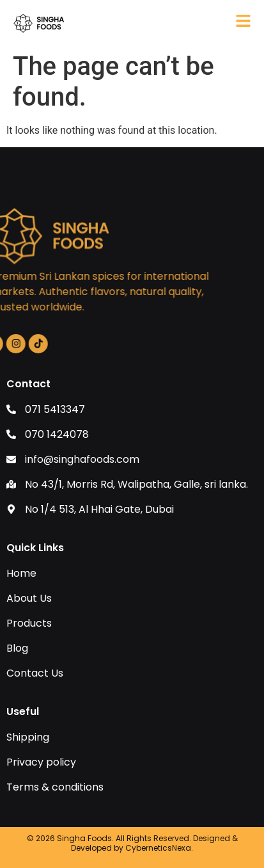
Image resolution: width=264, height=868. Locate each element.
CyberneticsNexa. (159, 848)
